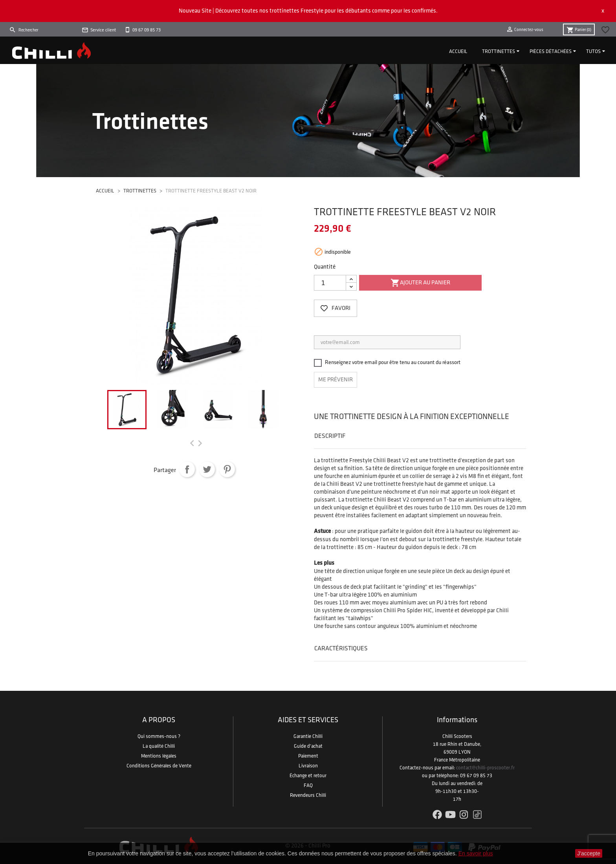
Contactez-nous (416, 768)
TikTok (477, 815)
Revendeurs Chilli (308, 795)
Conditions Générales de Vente (159, 766)
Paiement (308, 756)
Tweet (207, 469)
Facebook (437, 815)
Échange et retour (308, 776)
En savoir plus (476, 853)
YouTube (450, 815)
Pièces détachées (551, 51)
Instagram (464, 815)
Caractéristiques (341, 649)
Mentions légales (159, 756)
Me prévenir (335, 380)
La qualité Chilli (159, 746)
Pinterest (227, 469)
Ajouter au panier (420, 283)
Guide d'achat (308, 746)
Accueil (458, 51)
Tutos (593, 51)
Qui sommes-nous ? (159, 736)
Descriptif (330, 436)
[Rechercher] (43, 30)
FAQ (308, 785)
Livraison (308, 766)
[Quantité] (330, 283)
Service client (103, 30)
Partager (187, 469)
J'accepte (589, 853)
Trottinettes (499, 51)
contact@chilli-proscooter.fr (485, 768)
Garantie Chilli (308, 736)
